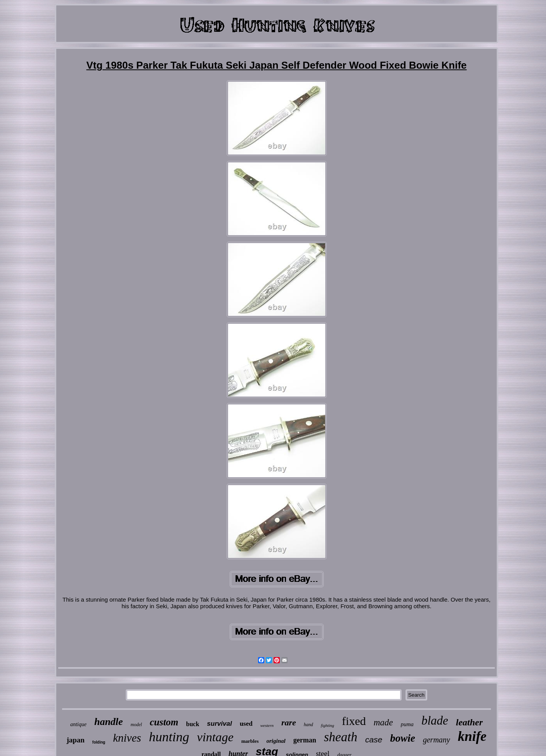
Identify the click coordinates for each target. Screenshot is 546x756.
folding (99, 742)
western (267, 725)
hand (309, 725)
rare (289, 722)
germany (437, 740)
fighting (328, 725)
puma (407, 724)
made (383, 722)
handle (109, 722)
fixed (354, 721)
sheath (341, 737)
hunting (169, 737)
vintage (215, 737)
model (136, 725)
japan (75, 740)
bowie (403, 738)
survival (219, 724)
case (374, 740)
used (246, 724)
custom (164, 722)
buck (193, 724)
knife (472, 736)
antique (78, 724)
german (305, 740)
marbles (250, 741)
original (276, 741)
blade (435, 721)
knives (127, 738)
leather (469, 722)
